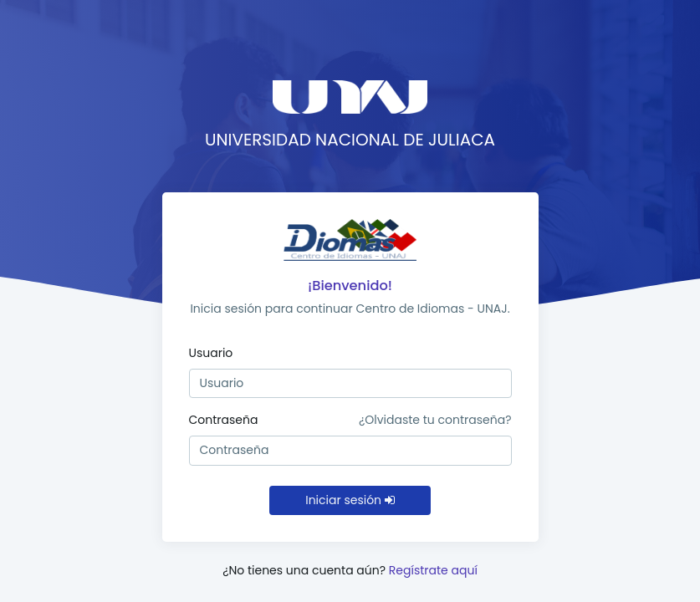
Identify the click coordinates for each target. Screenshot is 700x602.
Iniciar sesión (350, 500)
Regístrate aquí (433, 570)
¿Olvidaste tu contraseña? (435, 420)
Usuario (211, 353)
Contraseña (224, 420)
